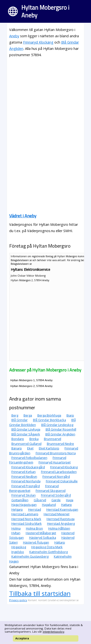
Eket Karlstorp (49, 448)
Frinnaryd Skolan (24, 495)
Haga (70, 500)
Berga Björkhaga (49, 415)
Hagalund (49, 505)
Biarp (70, 415)
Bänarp (17, 448)
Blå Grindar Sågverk (26, 434)
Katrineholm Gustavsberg (30, 556)
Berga (28, 415)
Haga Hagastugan (24, 505)
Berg (15, 415)
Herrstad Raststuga (61, 519)
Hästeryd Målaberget (41, 533)
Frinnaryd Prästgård (26, 486)
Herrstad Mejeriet (57, 514)
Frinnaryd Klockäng (38, 42)
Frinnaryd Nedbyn (24, 477)
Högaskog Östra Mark (47, 547)
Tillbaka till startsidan (40, 593)
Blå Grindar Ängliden (60, 434)
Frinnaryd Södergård (56, 495)
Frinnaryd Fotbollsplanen (29, 458)
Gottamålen (20, 500)
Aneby (14, 36)
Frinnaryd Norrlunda (26, 481)
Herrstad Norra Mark (26, 519)
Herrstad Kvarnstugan (62, 509)
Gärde (56, 500)
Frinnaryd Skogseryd (51, 491)
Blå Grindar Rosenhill (61, 429)
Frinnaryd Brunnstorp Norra (56, 453)
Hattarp (66, 505)
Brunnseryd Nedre (60, 444)
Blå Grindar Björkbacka (50, 420)
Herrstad (35, 509)
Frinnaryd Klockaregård (28, 467)
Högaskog (19, 547)
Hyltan (16, 533)
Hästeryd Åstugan (36, 542)
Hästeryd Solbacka (43, 538)
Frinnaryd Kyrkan (24, 472)
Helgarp (17, 509)
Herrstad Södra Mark (27, 523)
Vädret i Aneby (23, 216)
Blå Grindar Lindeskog (57, 425)
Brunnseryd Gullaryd (26, 444)
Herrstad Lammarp (25, 514)
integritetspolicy (54, 632)
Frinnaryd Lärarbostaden (59, 472)
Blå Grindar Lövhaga (26, 429)
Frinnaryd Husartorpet (55, 462)
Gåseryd (40, 500)
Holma (16, 528)
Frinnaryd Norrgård (56, 477)
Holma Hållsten (59, 528)
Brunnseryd (53, 439)
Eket (30, 448)
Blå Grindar (20, 420)
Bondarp (18, 439)
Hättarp (60, 542)
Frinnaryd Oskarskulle (62, 481)
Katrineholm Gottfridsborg (49, 552)
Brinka (34, 439)
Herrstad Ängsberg (61, 523)
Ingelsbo (18, 552)
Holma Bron (34, 528)
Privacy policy (18, 600)
